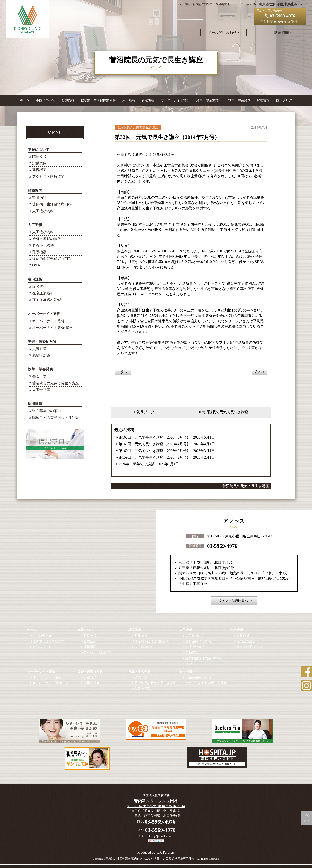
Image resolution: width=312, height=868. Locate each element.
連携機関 (39, 170)
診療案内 (35, 191)
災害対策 (39, 349)
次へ (260, 372)
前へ (123, 372)
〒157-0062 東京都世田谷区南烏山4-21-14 (240, 536)
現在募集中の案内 (47, 411)
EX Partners (166, 852)
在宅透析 (35, 279)
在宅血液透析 (43, 293)
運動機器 (39, 252)
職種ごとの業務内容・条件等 (56, 418)
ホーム (25, 100)
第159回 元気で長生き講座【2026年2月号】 (154, 457)
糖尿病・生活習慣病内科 (98, 100)
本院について (39, 150)
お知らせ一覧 (42, 647)
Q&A (36, 265)
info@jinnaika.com (161, 836)
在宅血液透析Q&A (47, 300)
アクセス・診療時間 (48, 177)
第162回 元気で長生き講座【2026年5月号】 (154, 437)
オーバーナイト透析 (44, 314)
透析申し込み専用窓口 (49, 641)
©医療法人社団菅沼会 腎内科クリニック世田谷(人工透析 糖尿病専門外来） (150, 859)
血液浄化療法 (43, 245)
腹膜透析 (39, 287)
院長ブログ (284, 100)
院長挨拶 (39, 157)
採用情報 (35, 404)
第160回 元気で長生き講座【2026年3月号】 (154, 451)
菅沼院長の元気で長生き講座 (56, 383)
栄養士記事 (41, 390)
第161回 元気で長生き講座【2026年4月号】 (154, 444)
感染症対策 (41, 355)
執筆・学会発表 (40, 369)
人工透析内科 (43, 211)
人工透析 (35, 225)
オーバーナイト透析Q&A (52, 328)
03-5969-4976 (222, 546)
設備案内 (39, 163)
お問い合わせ (42, 636)
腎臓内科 (68, 100)
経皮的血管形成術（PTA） (53, 259)
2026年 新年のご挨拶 (136, 464)
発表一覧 (39, 376)
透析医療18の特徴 (47, 239)
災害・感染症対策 (42, 342)
